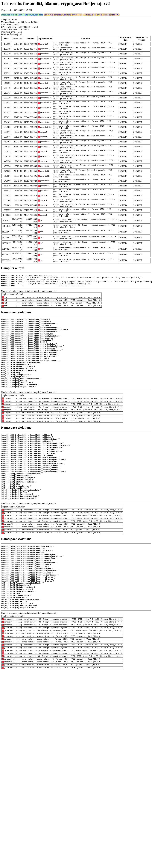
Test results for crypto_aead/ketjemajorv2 (101, 15)
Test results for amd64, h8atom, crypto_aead (63, 15)
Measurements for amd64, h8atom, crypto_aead (22, 15)
